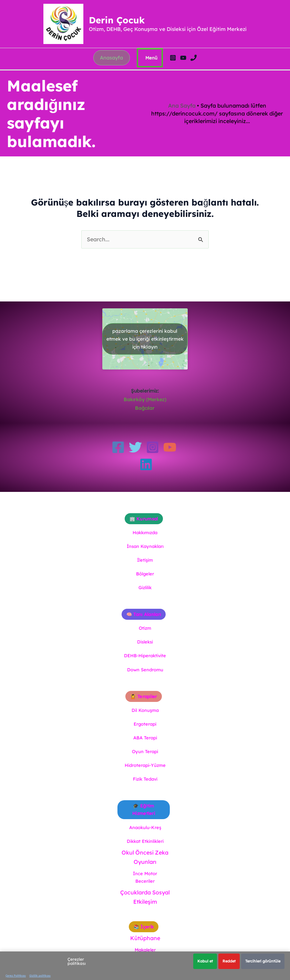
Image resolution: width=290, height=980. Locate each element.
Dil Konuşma (145, 710)
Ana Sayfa (182, 111)
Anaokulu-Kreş (145, 827)
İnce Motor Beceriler (145, 877)
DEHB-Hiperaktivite (145, 656)
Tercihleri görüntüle (263, 961)
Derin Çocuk (119, 24)
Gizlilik (145, 587)
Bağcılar (145, 408)
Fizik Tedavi (145, 779)
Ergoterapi (145, 724)
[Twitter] (135, 447)
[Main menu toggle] (151, 66)
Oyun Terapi (145, 751)
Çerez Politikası (16, 976)
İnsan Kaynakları (145, 546)
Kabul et (205, 961)
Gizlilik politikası (40, 976)
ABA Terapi (145, 738)
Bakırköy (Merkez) (145, 399)
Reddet (229, 961)
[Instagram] (174, 66)
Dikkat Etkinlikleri (145, 841)
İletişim (145, 560)
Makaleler (145, 950)
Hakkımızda (145, 532)
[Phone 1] (195, 66)
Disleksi (145, 642)
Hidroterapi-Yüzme (145, 765)
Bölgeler (145, 574)
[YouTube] (185, 66)
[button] (112, 66)
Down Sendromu (145, 670)
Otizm (145, 628)
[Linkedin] (146, 464)
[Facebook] (118, 447)
